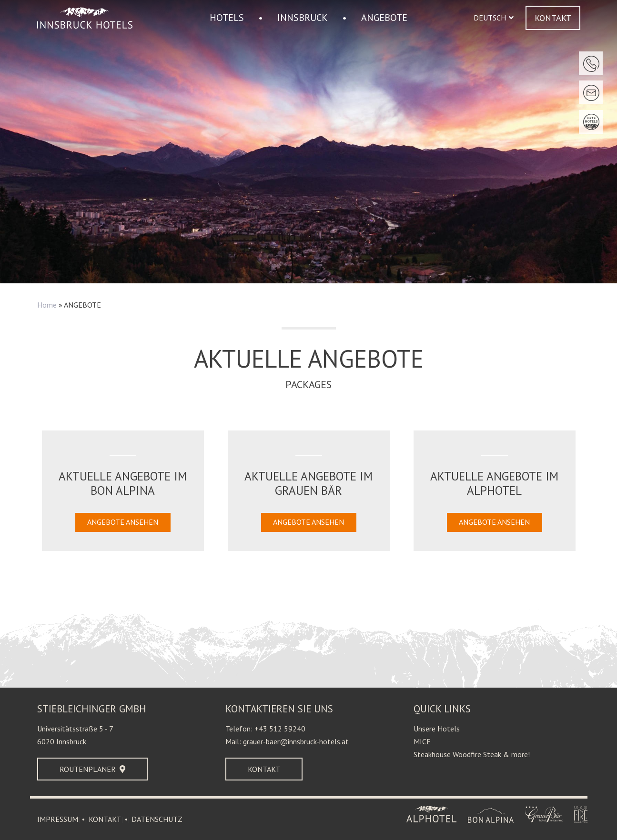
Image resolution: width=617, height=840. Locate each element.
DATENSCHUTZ (157, 819)
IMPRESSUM (58, 819)
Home (47, 305)
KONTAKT (105, 819)
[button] (494, 18)
